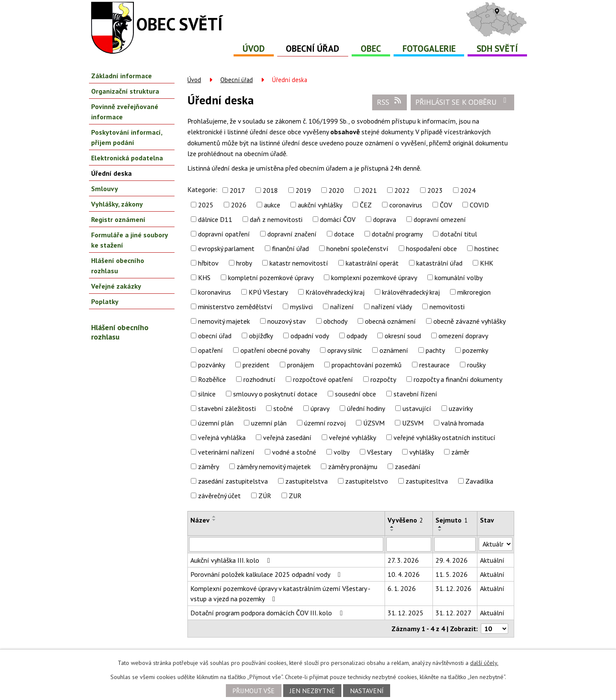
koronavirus (215, 292)
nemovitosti (447, 307)
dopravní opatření (224, 234)
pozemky (475, 350)
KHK (487, 263)
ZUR (295, 496)
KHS (204, 278)
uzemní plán (269, 423)
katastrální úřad (439, 263)
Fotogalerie (429, 49)
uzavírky (461, 408)
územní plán (216, 423)
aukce (272, 205)
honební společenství (357, 248)
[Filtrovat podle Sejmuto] (455, 544)
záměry (209, 467)
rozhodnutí (259, 379)
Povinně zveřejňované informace (125, 112)
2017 (237, 190)
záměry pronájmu (353, 467)
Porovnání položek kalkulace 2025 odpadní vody (267, 574)
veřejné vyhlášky (352, 437)
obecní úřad (215, 336)
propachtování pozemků (367, 365)
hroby (244, 263)
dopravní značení (292, 234)
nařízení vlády (392, 307)
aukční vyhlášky (320, 205)
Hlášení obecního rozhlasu (118, 266)
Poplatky (105, 301)
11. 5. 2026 (452, 574)
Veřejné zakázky (116, 286)
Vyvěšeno (405, 520)
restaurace (434, 365)
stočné (283, 408)
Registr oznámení (118, 219)
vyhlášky (422, 452)
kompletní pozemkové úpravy (271, 278)
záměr (460, 452)
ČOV (446, 205)
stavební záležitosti (227, 408)
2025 (206, 205)
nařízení (342, 307)
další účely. (484, 663)
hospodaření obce (431, 248)
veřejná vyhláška (222, 437)
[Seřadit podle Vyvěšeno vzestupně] (392, 527)
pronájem (301, 365)
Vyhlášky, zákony (117, 204)
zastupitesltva (427, 481)
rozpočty (383, 379)
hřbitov (208, 263)
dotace (344, 234)
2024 (468, 190)
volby (342, 452)
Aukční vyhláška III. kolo (232, 560)
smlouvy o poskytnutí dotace (275, 394)
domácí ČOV (338, 219)
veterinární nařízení (226, 452)
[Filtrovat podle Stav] (496, 544)
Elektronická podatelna (127, 158)
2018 (270, 190)
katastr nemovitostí (299, 263)
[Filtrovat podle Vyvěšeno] (409, 544)
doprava (385, 219)
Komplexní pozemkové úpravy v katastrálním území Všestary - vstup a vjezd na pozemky (280, 594)
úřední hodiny (366, 408)
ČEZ (366, 205)
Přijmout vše (253, 691)
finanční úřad (290, 248)
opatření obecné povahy (275, 350)
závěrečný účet (219, 496)
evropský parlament (226, 248)
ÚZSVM (374, 423)
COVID (479, 205)
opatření (210, 350)
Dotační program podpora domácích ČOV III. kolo (268, 613)
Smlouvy (105, 189)
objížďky (261, 336)
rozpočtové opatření (323, 379)
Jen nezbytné (312, 691)
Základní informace (121, 76)
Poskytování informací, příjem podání (127, 137)
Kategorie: (202, 189)
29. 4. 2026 (452, 560)
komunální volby (459, 278)
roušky (476, 365)
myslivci (301, 307)
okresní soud (403, 336)
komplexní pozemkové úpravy (374, 278)
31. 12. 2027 (453, 613)
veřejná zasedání (287, 437)
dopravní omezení (440, 219)
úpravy (320, 408)
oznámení (394, 350)
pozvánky (212, 365)
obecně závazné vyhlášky (469, 321)
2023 (435, 190)
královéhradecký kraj (411, 292)
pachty (435, 350)
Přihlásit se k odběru (463, 102)
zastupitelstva (307, 481)
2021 (369, 190)
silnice (207, 394)
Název (200, 520)
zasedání (408, 467)
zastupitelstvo (367, 481)
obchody (335, 321)
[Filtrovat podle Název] (286, 544)
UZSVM (413, 423)
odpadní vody (310, 336)
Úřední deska (111, 173)
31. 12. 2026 (453, 588)
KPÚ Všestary (268, 292)
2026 (239, 205)
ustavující (417, 408)
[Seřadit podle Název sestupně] (214, 520)
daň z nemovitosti (276, 219)
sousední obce (355, 394)
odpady (357, 336)
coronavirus (406, 205)
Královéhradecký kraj (335, 292)
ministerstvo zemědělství (235, 307)
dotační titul (459, 234)
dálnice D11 (215, 219)
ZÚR (265, 496)
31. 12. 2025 (406, 613)
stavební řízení (415, 394)
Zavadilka (479, 481)
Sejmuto (452, 520)
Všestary (379, 452)
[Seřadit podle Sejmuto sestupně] (440, 530)
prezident (256, 365)
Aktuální (492, 560)
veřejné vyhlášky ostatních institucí (444, 437)
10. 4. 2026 (404, 574)
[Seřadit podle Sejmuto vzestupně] (440, 527)
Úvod (254, 49)
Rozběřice (212, 379)
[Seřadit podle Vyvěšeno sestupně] (392, 530)
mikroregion (474, 292)
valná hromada (462, 423)
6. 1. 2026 (402, 588)
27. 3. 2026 (403, 560)
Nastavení (367, 691)
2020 (336, 190)
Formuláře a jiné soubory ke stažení (129, 240)
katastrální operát (372, 263)
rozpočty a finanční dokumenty (458, 379)
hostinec (487, 248)
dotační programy (397, 234)
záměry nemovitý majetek (274, 467)
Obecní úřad (312, 49)
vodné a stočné (294, 452)
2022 (402, 190)
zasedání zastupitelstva (233, 481)
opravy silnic (345, 350)
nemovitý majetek (224, 321)
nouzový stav (287, 321)
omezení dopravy (463, 336)
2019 (303, 190)
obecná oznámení (390, 321)
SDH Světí (497, 49)
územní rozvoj (325, 423)
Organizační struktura (125, 91)
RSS (390, 102)
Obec (371, 49)
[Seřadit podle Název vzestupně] (214, 517)
